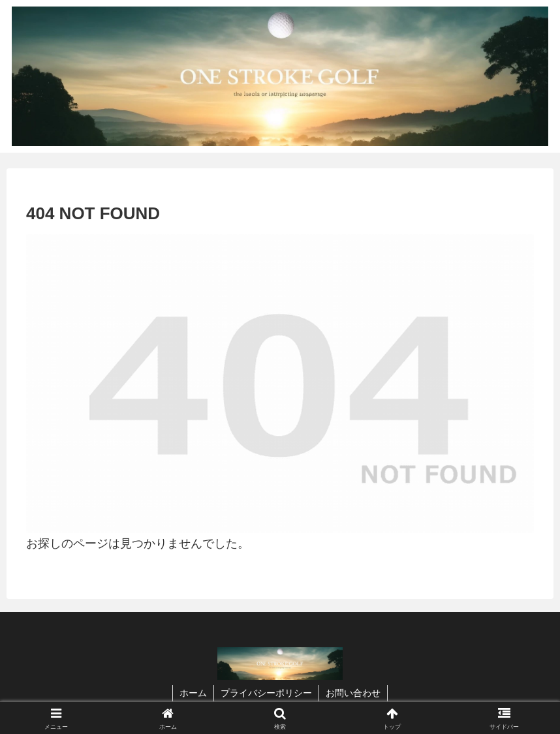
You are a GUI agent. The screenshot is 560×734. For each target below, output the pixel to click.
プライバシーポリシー (266, 693)
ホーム (193, 693)
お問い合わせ (353, 693)
